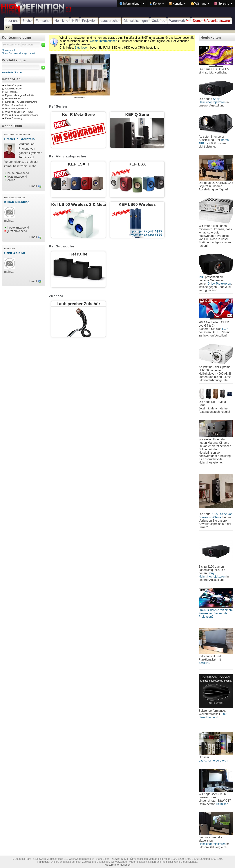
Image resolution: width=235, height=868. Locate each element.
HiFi (75, 21)
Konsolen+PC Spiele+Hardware (21, 102)
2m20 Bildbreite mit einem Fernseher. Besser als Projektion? (216, 613)
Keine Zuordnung (14, 119)
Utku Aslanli (15, 253)
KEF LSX (137, 164)
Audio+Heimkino (13, 89)
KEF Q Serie (137, 114)
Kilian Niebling (17, 202)
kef (8, 27)
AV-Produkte (11, 92)
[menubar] (176, 3)
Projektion (89, 21)
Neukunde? (9, 50)
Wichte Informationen (103, 41)
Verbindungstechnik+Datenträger (22, 115)
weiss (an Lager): (147, 235)
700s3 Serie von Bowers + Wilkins (216, 516)
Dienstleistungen (136, 21)
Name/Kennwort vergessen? (19, 53)
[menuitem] (132, 3)
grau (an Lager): (147, 231)
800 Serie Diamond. (213, 716)
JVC (201, 277)
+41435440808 (119, 859)
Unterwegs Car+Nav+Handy (19, 112)
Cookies (87, 862)
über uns (12, 21)
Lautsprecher (110, 21)
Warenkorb (179, 21)
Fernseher (43, 21)
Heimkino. (222, 804)
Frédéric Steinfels (20, 139)
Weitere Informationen (117, 865)
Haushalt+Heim (13, 99)
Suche (27, 21)
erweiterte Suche (12, 72)
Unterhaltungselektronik (17, 109)
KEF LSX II (78, 164)
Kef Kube (78, 254)
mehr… (34, 166)
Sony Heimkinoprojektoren (212, 101)
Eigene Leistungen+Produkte (20, 95)
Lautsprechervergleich (213, 761)
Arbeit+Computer (14, 86)
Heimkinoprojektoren (212, 844)
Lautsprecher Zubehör (78, 304)
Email (33, 186)
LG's (225, 329)
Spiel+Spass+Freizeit (16, 105)
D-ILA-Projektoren (219, 284)
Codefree (159, 21)
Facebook (43, 862)
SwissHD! (205, 663)
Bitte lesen (82, 48)
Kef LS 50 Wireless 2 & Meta (79, 204)
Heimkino (61, 21)
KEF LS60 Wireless (137, 204)
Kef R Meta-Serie (78, 114)
